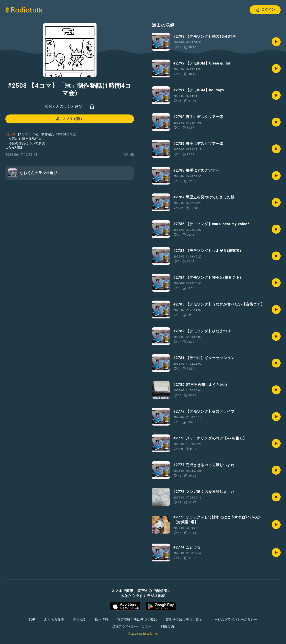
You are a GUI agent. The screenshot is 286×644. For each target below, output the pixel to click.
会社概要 (79, 619)
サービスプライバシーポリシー (234, 619)
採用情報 (102, 619)
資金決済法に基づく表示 (184, 619)
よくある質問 (54, 619)
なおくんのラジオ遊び (63, 106)
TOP (32, 619)
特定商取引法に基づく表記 (137, 619)
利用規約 (167, 626)
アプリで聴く (69, 119)
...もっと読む (15, 147)
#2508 (10, 134)
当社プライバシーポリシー (132, 626)
